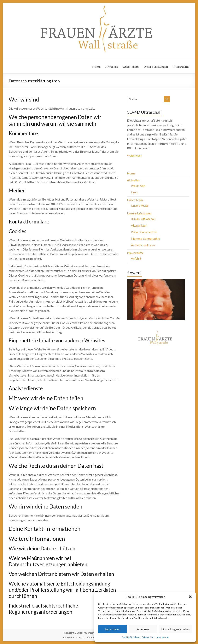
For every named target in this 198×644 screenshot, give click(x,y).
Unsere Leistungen (156, 66)
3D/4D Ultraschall (144, 112)
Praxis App (138, 186)
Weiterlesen (135, 155)
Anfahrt (136, 258)
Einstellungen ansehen (176, 629)
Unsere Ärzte (140, 205)
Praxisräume (181, 66)
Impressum (163, 637)
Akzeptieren (113, 629)
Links (134, 192)
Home (96, 66)
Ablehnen (143, 629)
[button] (190, 597)
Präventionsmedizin (144, 232)
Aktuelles (112, 66)
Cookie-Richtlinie (131, 637)
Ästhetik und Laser (143, 245)
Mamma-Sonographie (145, 238)
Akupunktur (139, 225)
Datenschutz (148, 637)
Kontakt (80, 637)
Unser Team (131, 66)
